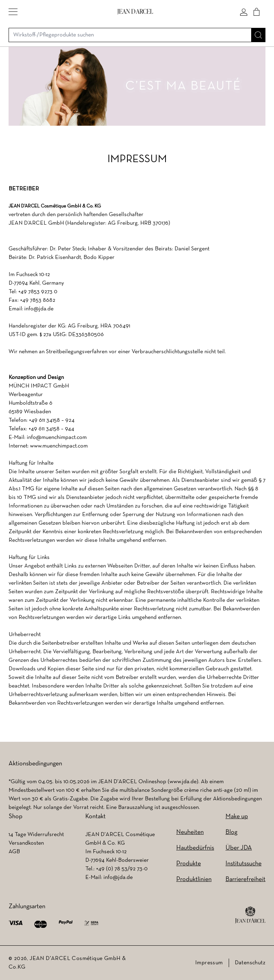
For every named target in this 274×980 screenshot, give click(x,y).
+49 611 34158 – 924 (52, 420)
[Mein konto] (244, 12)
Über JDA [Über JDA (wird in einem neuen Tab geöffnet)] (239, 848)
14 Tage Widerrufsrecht (36, 835)
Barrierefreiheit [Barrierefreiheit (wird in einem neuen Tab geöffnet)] (245, 879)
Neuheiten (190, 832)
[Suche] (258, 35)
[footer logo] (250, 915)
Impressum (209, 963)
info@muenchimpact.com (57, 437)
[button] (13, 12)
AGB (14, 852)
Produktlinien (194, 879)
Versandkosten (26, 843)
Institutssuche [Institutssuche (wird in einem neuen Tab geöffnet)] (243, 864)
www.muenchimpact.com (59, 446)
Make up (237, 817)
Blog (231, 832)
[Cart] (257, 12)
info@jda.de (39, 309)
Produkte (189, 864)
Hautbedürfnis (195, 848)
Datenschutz (250, 963)
